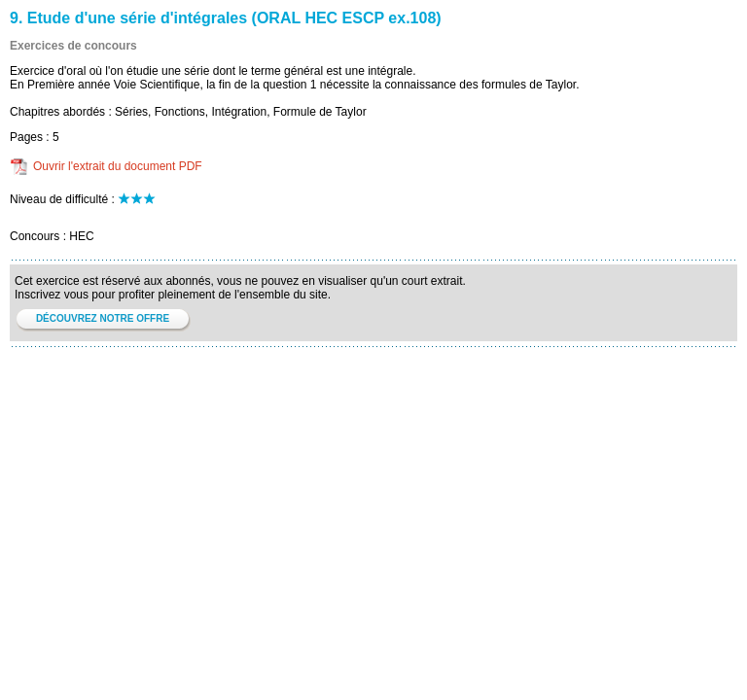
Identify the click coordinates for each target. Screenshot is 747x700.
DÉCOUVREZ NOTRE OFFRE (103, 318)
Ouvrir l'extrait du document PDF (118, 166)
